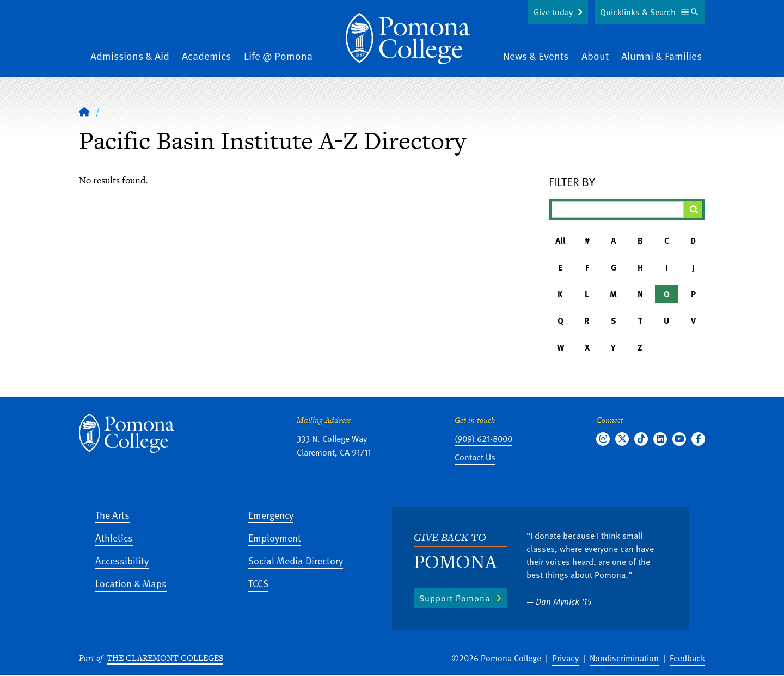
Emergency (271, 515)
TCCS (258, 583)
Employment (275, 537)
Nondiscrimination (624, 658)
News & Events (536, 56)
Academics (206, 56)
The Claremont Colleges (165, 658)
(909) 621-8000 (483, 439)
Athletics (114, 537)
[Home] (408, 39)
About (595, 56)
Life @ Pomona (278, 56)
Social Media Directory (296, 560)
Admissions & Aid (130, 56)
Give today (553, 12)
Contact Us (475, 457)
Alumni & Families (661, 56)
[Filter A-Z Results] (618, 210)
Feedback (687, 658)
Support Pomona (455, 598)
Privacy (565, 658)
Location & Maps (131, 583)
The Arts (112, 515)
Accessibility (122, 560)
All (561, 241)
